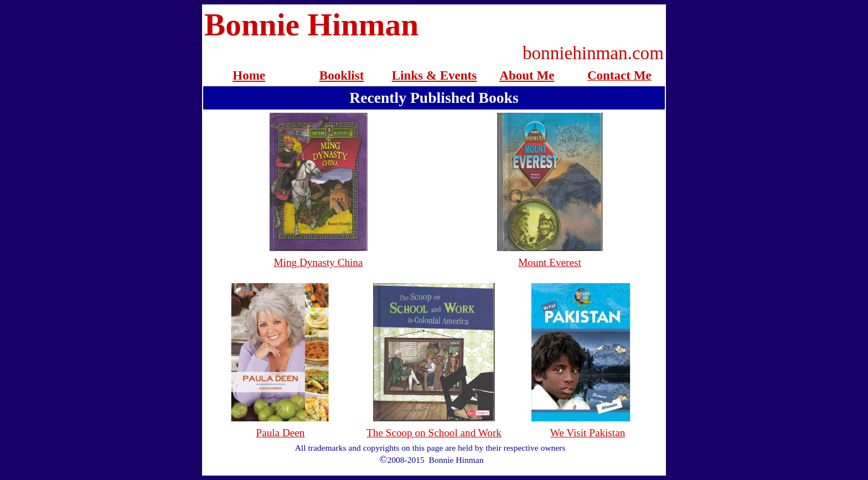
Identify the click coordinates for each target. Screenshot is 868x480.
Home (249, 75)
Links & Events (435, 75)
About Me (527, 75)
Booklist (342, 75)
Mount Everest (550, 262)
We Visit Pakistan (588, 433)
